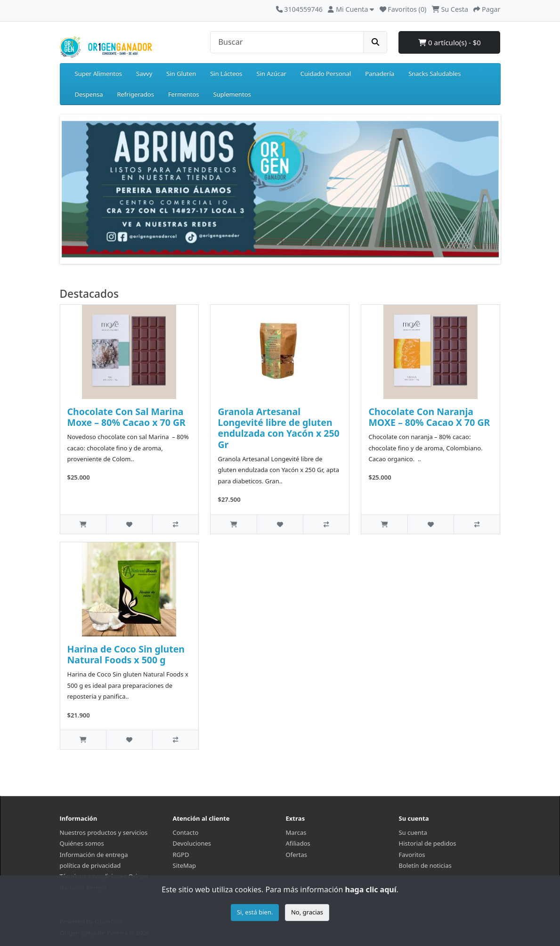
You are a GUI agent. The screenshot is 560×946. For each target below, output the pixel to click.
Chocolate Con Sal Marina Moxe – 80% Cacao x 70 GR (126, 417)
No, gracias (307, 912)
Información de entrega (94, 855)
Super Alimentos (99, 73)
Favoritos (412, 855)
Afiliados (298, 843)
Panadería (380, 73)
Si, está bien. (255, 912)
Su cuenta (413, 832)
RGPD (181, 855)
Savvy (144, 73)
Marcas (296, 832)
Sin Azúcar (272, 73)
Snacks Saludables (434, 73)
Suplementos (232, 94)
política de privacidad (90, 865)
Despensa (89, 94)
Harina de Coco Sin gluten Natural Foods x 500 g (126, 654)
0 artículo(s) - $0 (450, 42)
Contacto (186, 832)
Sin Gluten (181, 73)
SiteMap (185, 865)
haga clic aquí (371, 889)
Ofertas (297, 855)
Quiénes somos (82, 843)
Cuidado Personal (326, 73)
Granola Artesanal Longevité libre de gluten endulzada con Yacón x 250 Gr (278, 428)
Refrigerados (135, 94)
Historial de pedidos (428, 843)
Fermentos (184, 94)
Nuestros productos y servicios (104, 832)
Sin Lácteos (226, 73)
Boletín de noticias (425, 865)
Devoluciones (192, 843)
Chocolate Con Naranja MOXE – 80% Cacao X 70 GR (429, 417)
